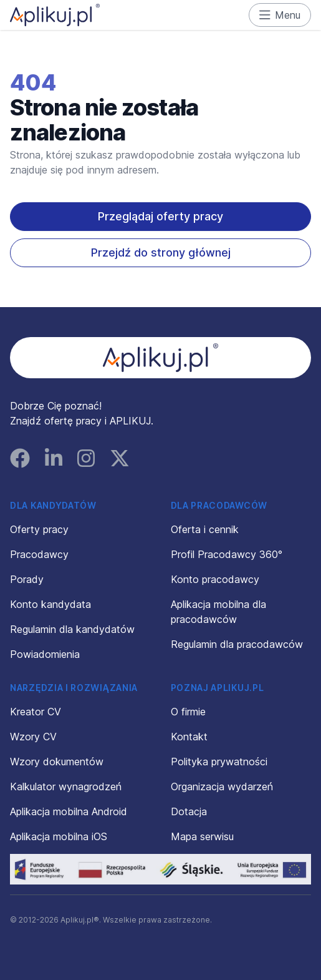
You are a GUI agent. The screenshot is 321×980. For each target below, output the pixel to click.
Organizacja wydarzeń (222, 786)
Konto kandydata (50, 604)
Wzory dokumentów (57, 762)
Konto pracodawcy (215, 579)
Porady (27, 579)
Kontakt (189, 737)
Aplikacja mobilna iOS (59, 836)
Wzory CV (33, 737)
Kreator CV (36, 712)
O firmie (188, 712)
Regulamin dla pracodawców (237, 644)
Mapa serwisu (202, 836)
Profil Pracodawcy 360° (227, 554)
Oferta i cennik (205, 529)
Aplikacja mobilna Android (69, 811)
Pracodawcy (39, 554)
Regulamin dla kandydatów (72, 629)
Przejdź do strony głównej (161, 252)
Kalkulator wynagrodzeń (66, 786)
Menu (280, 15)
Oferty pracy (39, 529)
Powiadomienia (45, 654)
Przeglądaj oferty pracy (160, 216)
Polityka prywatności (219, 762)
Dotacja (189, 811)
